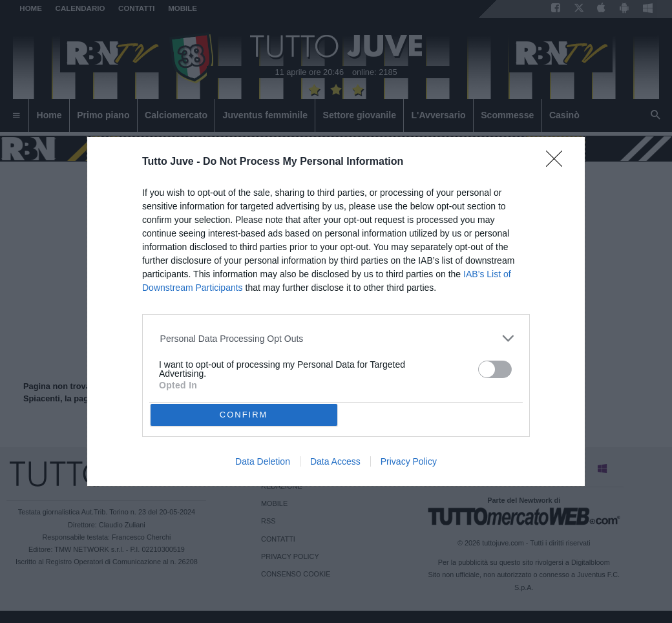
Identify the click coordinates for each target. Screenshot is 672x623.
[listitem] (336, 338)
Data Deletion (263, 461)
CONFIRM (244, 415)
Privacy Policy (409, 461)
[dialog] (336, 312)
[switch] (495, 369)
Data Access (335, 461)
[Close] (558, 163)
